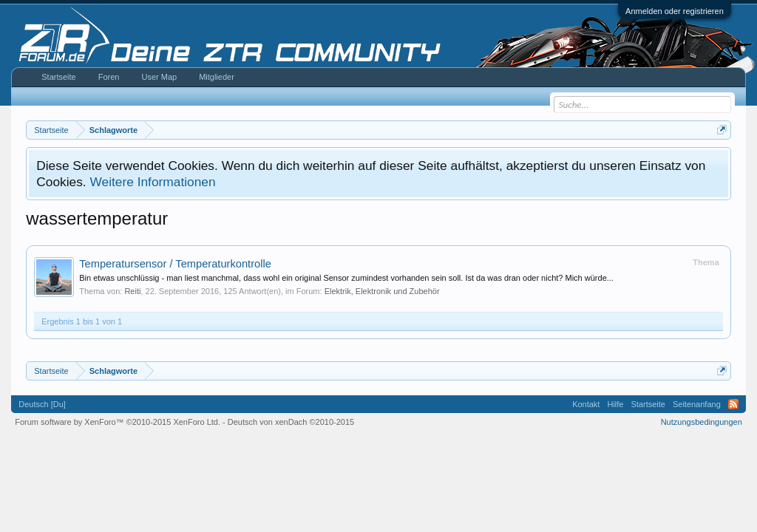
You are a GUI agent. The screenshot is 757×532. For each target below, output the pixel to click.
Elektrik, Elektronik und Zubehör (382, 291)
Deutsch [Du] (42, 404)
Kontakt (586, 404)
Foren (109, 77)
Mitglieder (217, 77)
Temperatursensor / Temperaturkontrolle (175, 264)
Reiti (132, 291)
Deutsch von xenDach (291, 422)
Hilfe (615, 404)
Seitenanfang (697, 404)
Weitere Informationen (152, 182)
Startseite (58, 77)
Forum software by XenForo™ (118, 422)
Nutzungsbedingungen (702, 422)
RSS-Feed (733, 404)
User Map (159, 77)
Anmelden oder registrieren (675, 11)
